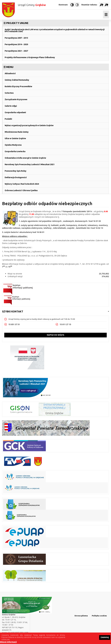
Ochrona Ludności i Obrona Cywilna (21, 190)
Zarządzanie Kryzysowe (16, 99)
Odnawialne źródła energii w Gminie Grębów (25, 158)
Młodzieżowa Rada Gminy (17, 132)
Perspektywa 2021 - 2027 (16, 51)
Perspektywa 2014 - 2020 (16, 44)
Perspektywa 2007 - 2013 (16, 38)
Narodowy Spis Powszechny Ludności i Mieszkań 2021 (30, 164)
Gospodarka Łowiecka (15, 151)
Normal (77, 5)
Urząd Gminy (32, 5)
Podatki (8, 119)
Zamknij (105, 638)
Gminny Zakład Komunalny (17, 80)
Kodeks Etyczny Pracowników (18, 86)
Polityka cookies (99, 616)
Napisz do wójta (55, 335)
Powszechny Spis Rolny (16, 171)
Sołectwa (9, 93)
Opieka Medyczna (13, 145)
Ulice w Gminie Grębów (15, 138)
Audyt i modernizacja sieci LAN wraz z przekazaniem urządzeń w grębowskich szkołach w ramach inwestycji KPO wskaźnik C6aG (55, 30)
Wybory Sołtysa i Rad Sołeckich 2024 (22, 184)
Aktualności (10, 73)
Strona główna (81, 616)
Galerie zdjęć (11, 106)
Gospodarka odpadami (15, 112)
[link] (55, 23)
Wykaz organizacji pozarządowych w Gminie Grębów (29, 125)
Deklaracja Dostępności (16, 177)
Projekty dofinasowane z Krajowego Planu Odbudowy (30, 57)
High (72, 5)
